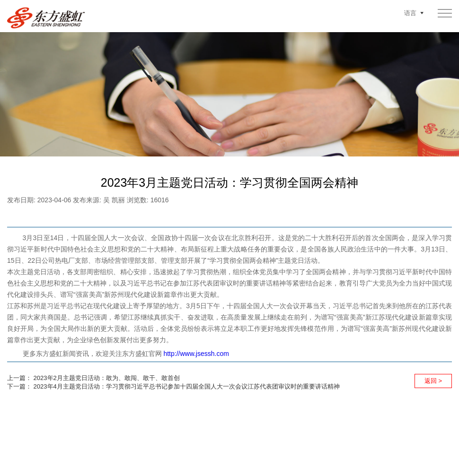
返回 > (433, 381)
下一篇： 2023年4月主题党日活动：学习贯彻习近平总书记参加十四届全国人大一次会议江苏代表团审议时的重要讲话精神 (173, 386)
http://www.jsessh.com (196, 354)
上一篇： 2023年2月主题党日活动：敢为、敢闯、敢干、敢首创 (93, 378)
